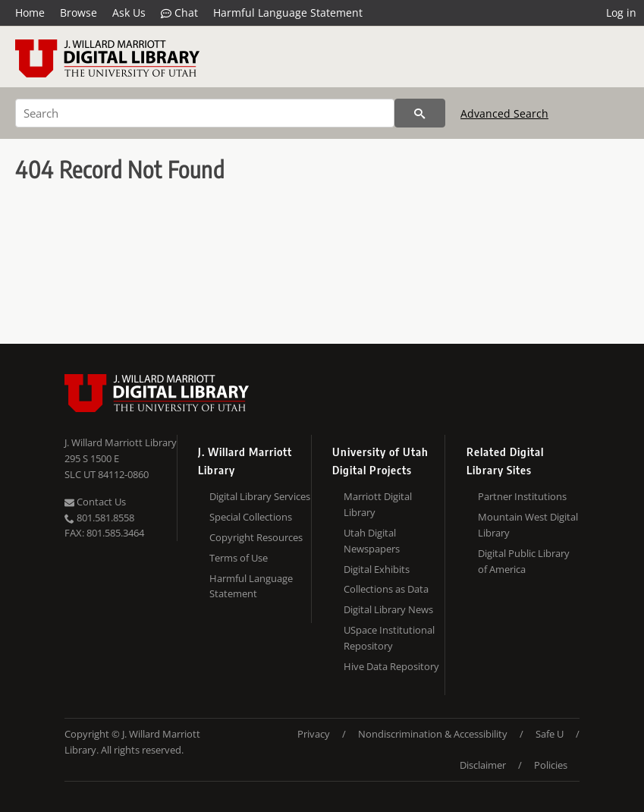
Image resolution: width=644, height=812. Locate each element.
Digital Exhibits (377, 569)
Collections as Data (386, 589)
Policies (551, 765)
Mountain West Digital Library (528, 525)
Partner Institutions (522, 496)
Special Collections (251, 517)
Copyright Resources (256, 537)
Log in (621, 13)
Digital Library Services (260, 496)
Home (30, 13)
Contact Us (95, 502)
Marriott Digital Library (378, 504)
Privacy (314, 734)
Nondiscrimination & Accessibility (433, 734)
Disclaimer (483, 765)
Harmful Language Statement (288, 13)
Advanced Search (504, 113)
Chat (179, 13)
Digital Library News (388, 609)
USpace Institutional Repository (389, 638)
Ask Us (129, 13)
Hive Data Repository (391, 666)
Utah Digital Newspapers (372, 541)
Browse (79, 13)
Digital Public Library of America (524, 561)
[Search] (205, 113)
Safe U (550, 734)
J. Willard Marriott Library (121, 442)
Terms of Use (239, 558)
